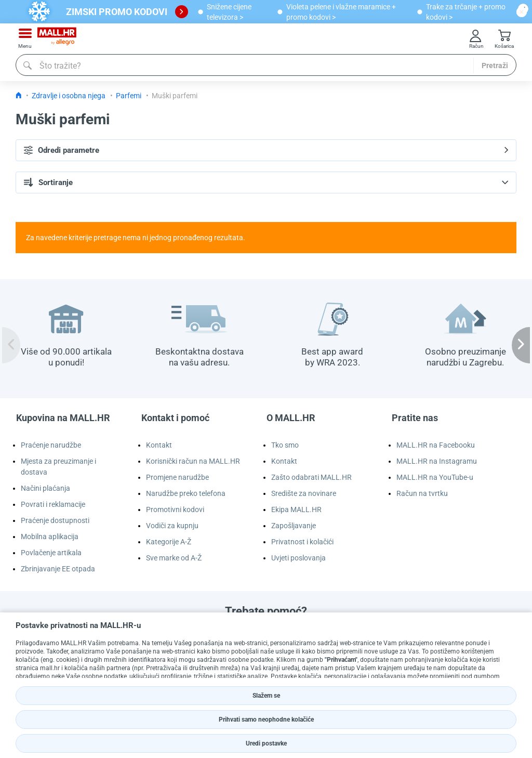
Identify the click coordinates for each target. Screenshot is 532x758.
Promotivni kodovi (175, 509)
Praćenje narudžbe (51, 445)
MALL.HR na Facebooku (436, 445)
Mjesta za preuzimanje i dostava (58, 467)
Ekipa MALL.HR (296, 509)
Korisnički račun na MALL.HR (193, 461)
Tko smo (285, 445)
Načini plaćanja (45, 488)
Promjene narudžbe (177, 477)
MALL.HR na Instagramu (437, 461)
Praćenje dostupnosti (55, 520)
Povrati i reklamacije (53, 504)
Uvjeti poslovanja (298, 558)
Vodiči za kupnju (172, 526)
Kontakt (159, 445)
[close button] (522, 12)
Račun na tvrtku (422, 493)
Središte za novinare (304, 493)
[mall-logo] (57, 39)
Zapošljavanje (294, 526)
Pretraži (495, 66)
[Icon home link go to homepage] (19, 96)
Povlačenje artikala (51, 553)
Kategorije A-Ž (169, 542)
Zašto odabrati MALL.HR (311, 477)
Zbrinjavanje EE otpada (58, 569)
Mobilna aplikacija (50, 537)
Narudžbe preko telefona (186, 493)
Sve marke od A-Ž (174, 558)
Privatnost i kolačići (302, 542)
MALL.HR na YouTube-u (435, 477)
